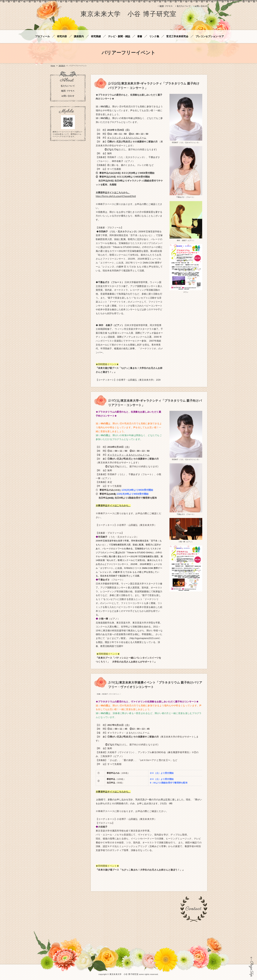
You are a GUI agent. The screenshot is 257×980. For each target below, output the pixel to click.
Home (53, 66)
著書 (140, 37)
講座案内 (79, 37)
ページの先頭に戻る (251, 967)
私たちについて (183, 6)
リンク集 (154, 37)
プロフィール (42, 37)
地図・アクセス (165, 6)
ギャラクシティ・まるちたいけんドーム (128, 455)
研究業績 (96, 37)
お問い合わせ (200, 6)
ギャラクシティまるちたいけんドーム (127, 138)
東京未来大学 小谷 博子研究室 (128, 15)
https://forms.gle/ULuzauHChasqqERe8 (116, 196)
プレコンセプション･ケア (210, 37)
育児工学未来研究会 (177, 37)
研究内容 (62, 37)
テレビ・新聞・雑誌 (119, 37)
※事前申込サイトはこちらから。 (113, 192)
